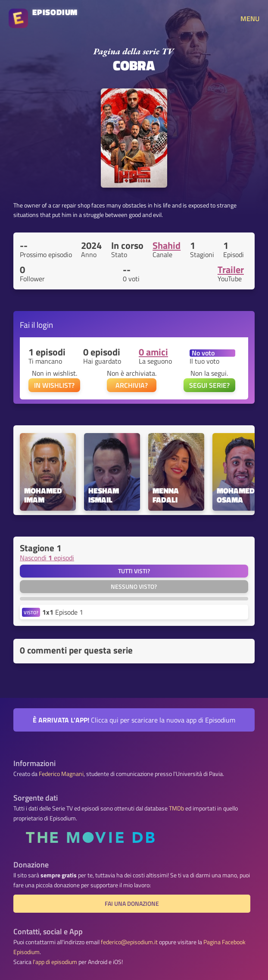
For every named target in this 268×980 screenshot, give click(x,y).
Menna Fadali (167, 496)
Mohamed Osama (237, 496)
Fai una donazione (132, 904)
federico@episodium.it (129, 942)
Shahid (167, 245)
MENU (250, 19)
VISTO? (31, 612)
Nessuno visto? (134, 587)
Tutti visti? (134, 571)
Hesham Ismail (104, 496)
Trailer (231, 270)
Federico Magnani (61, 774)
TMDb (176, 808)
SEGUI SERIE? (209, 385)
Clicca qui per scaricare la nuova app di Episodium (134, 720)
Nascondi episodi (47, 558)
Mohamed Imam (44, 496)
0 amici (153, 352)
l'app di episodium (55, 962)
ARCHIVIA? (132, 385)
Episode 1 (63, 612)
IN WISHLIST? (54, 385)
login (45, 325)
